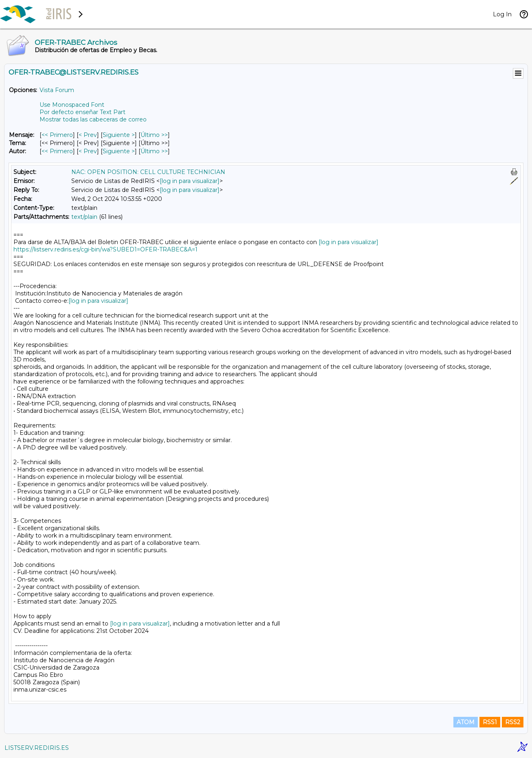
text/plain (84, 217)
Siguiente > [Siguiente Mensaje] (119, 135)
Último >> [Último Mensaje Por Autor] (154, 151)
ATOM (466, 722)
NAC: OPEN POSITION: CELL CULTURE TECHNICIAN (148, 172)
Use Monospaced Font (72, 105)
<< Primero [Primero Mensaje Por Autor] (57, 151)
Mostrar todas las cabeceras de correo (93, 119)
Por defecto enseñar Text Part (82, 112)
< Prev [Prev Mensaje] (88, 135)
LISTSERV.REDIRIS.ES (37, 748)
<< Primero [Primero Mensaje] (57, 135)
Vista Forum (57, 90)
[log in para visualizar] (190, 181)
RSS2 (513, 722)
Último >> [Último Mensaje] (154, 135)
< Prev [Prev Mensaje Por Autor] (88, 151)
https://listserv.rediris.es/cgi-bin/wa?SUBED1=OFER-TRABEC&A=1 (106, 249)
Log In (502, 14)
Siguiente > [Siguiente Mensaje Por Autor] (119, 151)
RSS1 (490, 722)
